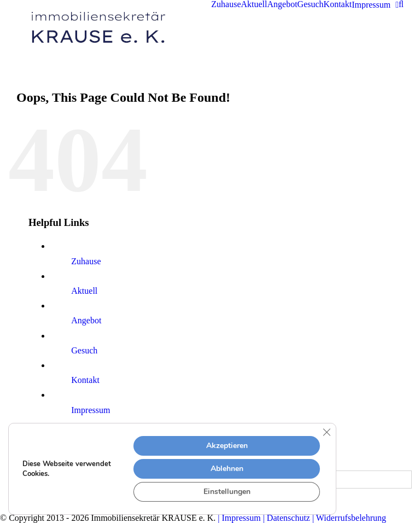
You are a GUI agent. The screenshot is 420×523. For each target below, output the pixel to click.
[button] (401, 4)
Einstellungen (227, 492)
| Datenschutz (285, 518)
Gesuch (84, 350)
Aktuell (84, 291)
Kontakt (85, 380)
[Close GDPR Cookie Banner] (326, 432)
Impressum (91, 410)
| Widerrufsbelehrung (348, 518)
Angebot (86, 320)
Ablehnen (227, 469)
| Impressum (239, 518)
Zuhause (86, 261)
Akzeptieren (227, 446)
